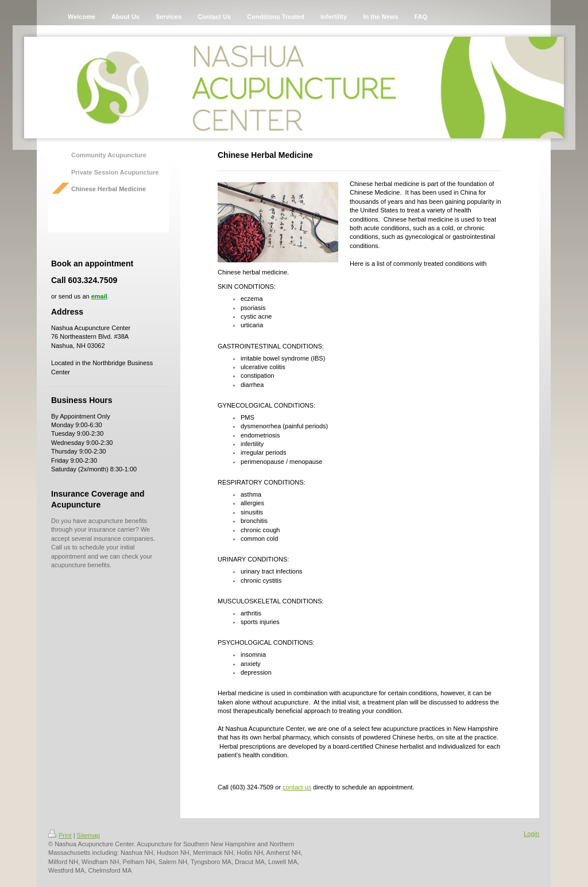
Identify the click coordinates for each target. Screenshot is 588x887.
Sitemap (88, 835)
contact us (297, 787)
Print (60, 835)
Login (531, 834)
